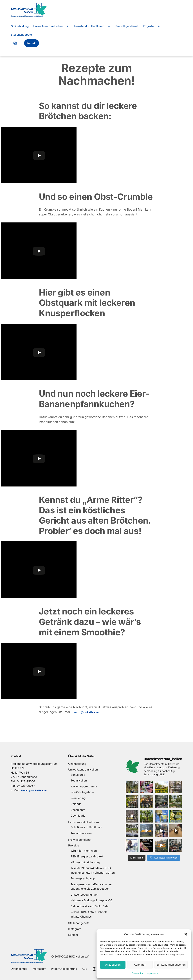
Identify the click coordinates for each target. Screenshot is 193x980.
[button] (186, 934)
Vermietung (78, 798)
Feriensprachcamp (83, 878)
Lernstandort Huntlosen (89, 26)
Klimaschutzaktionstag (85, 862)
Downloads (78, 816)
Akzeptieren (113, 965)
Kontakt (32, 43)
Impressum (152, 973)
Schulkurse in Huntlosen (86, 827)
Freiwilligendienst (127, 26)
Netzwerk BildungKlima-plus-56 (91, 900)
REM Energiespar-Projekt (87, 856)
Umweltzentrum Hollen (48, 26)
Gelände (76, 804)
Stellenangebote (21, 35)
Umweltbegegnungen (84, 895)
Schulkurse (78, 775)
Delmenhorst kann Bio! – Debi (90, 906)
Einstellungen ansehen (171, 965)
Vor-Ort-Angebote (82, 792)
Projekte (148, 26)
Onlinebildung (20, 26)
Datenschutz (138, 973)
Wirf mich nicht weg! (84, 851)
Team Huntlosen (81, 833)
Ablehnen (140, 965)
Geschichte (78, 810)
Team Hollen (79, 780)
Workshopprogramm (84, 786)
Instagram (75, 929)
